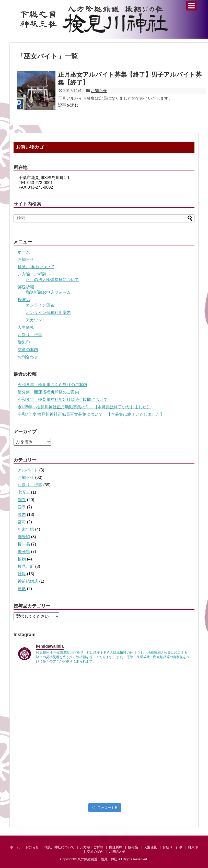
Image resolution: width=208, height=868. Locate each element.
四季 (22, 507)
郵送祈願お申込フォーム (48, 292)
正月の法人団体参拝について (52, 280)
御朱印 (24, 342)
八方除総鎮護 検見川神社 (97, 859)
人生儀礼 (26, 327)
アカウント (36, 320)
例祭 (22, 500)
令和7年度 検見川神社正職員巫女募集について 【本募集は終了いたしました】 (91, 414)
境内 (22, 515)
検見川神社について (36, 267)
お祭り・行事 (30, 335)
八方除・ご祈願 (32, 274)
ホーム (24, 252)
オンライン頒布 (40, 305)
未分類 (24, 552)
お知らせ (99, 91)
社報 (22, 574)
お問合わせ (28, 357)
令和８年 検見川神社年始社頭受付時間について (63, 399)
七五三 (24, 492)
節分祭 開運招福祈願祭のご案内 (48, 392)
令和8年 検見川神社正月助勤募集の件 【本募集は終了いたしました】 (84, 407)
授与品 (24, 300)
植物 (22, 559)
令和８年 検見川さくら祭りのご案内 (52, 385)
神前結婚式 (28, 581)
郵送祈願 (26, 287)
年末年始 (26, 529)
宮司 (22, 522)
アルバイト (28, 470)
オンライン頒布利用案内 (48, 313)
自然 (22, 589)
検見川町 (26, 566)
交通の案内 (28, 350)
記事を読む (68, 105)
